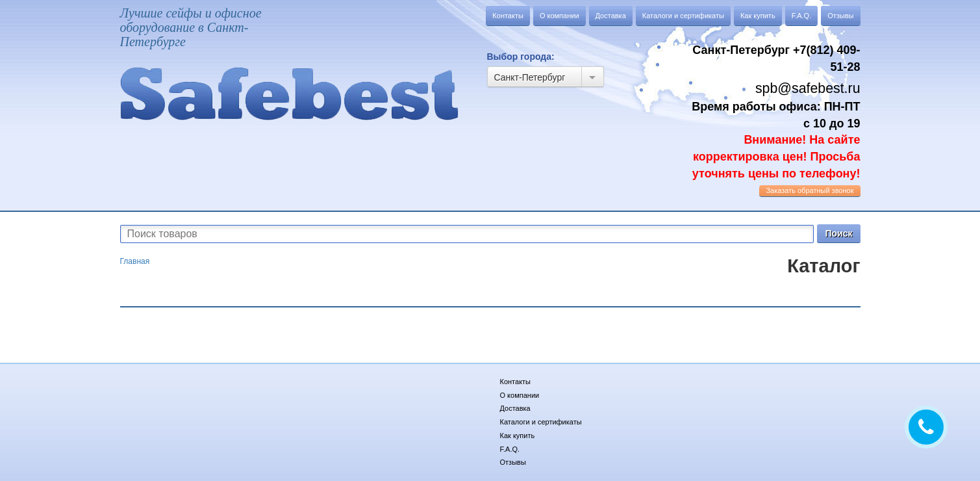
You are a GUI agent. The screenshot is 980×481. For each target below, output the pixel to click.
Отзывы (840, 16)
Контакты (508, 16)
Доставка (611, 16)
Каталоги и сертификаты (683, 16)
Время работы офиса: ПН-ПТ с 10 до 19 (776, 140)
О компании (559, 16)
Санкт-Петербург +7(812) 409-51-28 (776, 58)
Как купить (758, 16)
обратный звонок (810, 190)
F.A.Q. (802, 16)
